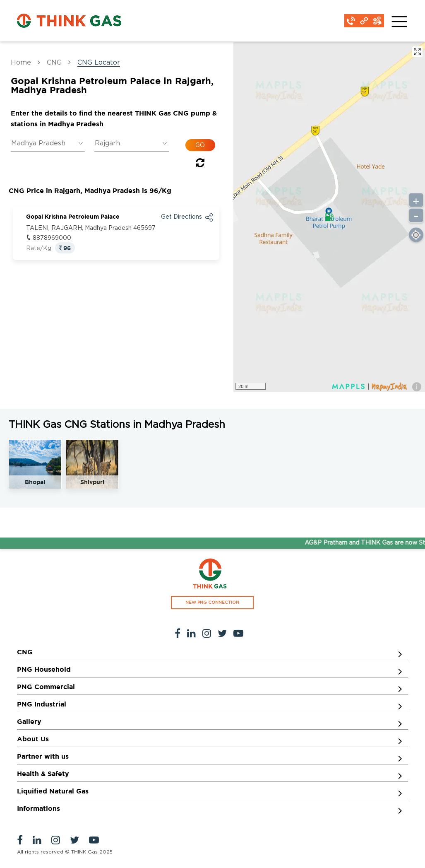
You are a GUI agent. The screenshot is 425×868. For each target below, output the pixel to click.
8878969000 (52, 238)
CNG (54, 63)
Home (21, 63)
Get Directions (181, 217)
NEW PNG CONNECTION (212, 603)
